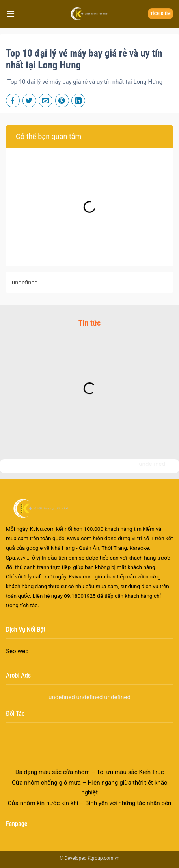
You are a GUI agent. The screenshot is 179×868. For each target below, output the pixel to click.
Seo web (17, 651)
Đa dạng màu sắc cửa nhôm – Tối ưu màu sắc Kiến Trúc (89, 784)
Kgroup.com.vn (103, 858)
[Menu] (10, 14)
